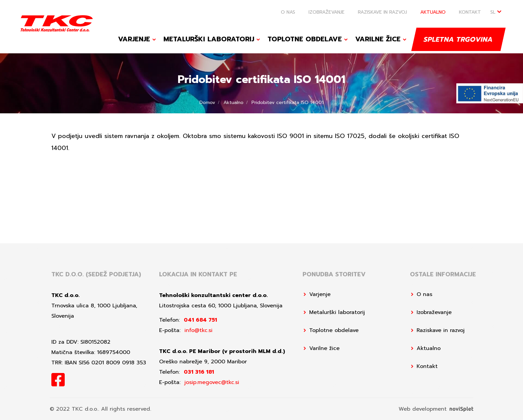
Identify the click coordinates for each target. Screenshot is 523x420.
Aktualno (433, 12)
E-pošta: (186, 330)
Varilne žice (378, 39)
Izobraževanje (327, 12)
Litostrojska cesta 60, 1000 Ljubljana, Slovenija (221, 306)
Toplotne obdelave (305, 39)
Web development (436, 409)
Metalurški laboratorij (209, 39)
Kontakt (470, 12)
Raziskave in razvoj (382, 12)
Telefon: (188, 320)
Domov (207, 102)
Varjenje (134, 39)
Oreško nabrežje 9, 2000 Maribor (203, 362)
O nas (288, 12)
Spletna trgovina (459, 39)
